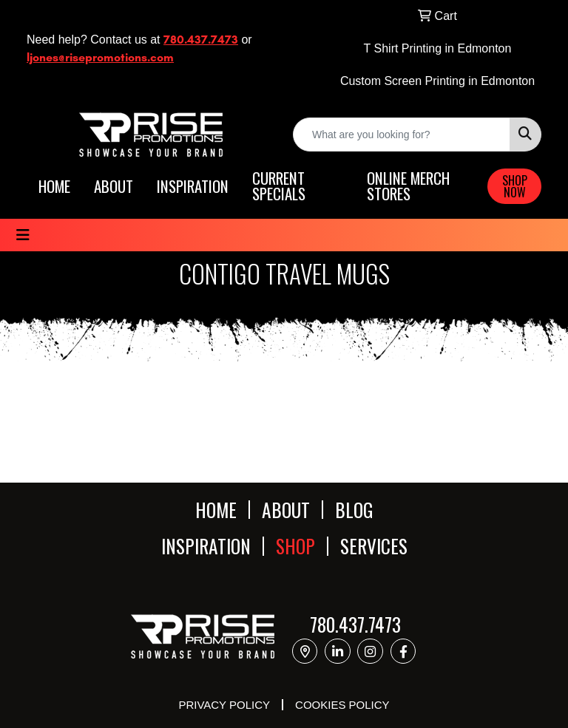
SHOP (295, 546)
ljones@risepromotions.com (100, 57)
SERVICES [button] (374, 546)
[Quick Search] (402, 135)
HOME (54, 187)
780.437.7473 (201, 40)
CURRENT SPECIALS (279, 186)
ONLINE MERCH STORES (408, 186)
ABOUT (114, 187)
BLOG (354, 510)
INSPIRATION (193, 187)
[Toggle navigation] (23, 235)
